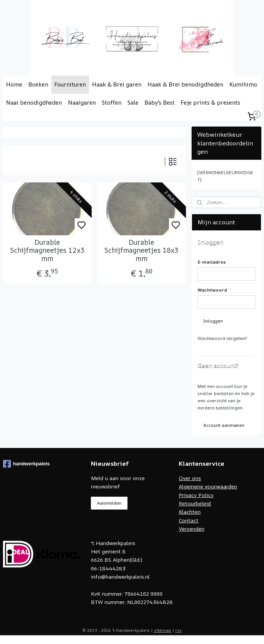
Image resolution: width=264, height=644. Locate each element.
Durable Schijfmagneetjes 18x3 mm (141, 251)
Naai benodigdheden (34, 103)
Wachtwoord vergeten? (222, 338)
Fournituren (70, 84)
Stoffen (112, 103)
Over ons (190, 478)
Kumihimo (243, 84)
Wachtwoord (212, 290)
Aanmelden (109, 503)
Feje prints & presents (210, 103)
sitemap (163, 630)
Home (14, 84)
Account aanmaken (224, 425)
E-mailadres (212, 262)
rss (179, 630)
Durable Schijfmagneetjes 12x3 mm (47, 251)
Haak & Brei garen (117, 84)
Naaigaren (82, 103)
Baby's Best (160, 103)
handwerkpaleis (27, 464)
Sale (133, 103)
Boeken (38, 84)
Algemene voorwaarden (208, 486)
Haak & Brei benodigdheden (185, 84)
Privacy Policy (196, 495)
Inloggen (213, 321)
